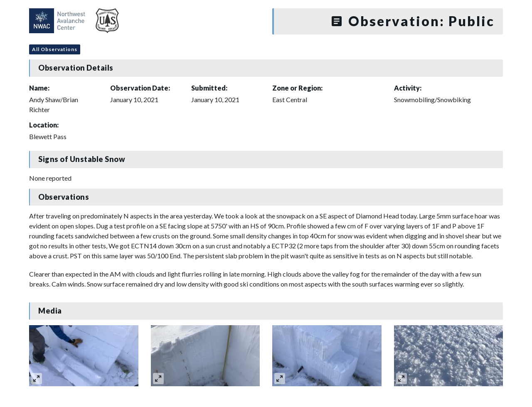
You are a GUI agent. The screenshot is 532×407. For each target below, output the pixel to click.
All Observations (55, 49)
